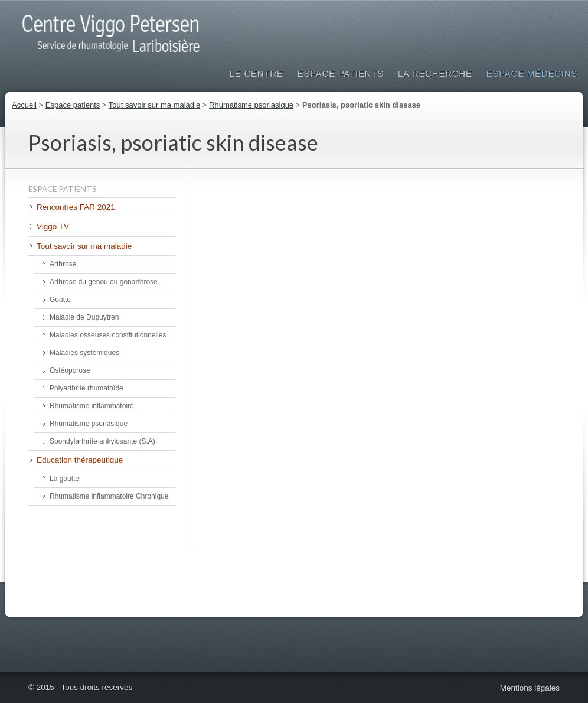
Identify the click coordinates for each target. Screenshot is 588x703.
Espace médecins (532, 74)
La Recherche (435, 74)
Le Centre (257, 74)
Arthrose (63, 264)
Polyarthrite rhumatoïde (86, 388)
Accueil (24, 105)
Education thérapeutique (80, 460)
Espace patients (341, 74)
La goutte (64, 479)
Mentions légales (530, 688)
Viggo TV (53, 227)
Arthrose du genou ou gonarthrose (104, 282)
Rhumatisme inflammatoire (92, 406)
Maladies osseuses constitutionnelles (108, 335)
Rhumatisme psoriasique (251, 105)
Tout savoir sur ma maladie (154, 105)
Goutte (60, 300)
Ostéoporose (70, 370)
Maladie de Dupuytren (84, 317)
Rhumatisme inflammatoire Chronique (109, 496)
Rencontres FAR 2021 (76, 207)
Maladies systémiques (84, 353)
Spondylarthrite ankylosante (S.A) (102, 441)
